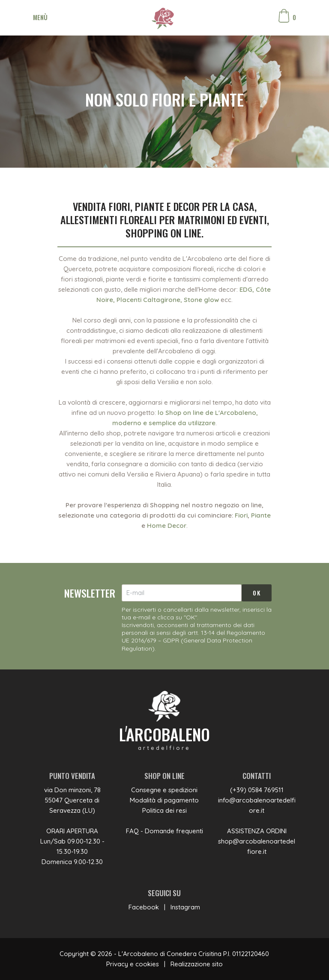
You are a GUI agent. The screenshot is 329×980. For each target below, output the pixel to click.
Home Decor (167, 526)
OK (257, 593)
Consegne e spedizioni (164, 790)
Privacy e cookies (133, 964)
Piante (261, 515)
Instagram (185, 907)
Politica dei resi (164, 810)
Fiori (241, 515)
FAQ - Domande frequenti (164, 831)
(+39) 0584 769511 (257, 790)
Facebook (144, 907)
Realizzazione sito (197, 964)
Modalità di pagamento (164, 800)
